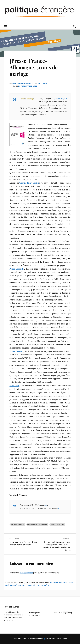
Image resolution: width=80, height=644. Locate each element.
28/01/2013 (43, 83)
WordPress (38, 639)
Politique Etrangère (21, 83)
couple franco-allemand (37, 524)
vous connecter (26, 573)
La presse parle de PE (28, 86)
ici (46, 505)
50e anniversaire (18, 524)
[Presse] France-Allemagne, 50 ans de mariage (34, 67)
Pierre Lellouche (17, 269)
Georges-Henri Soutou (29, 183)
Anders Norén (61, 639)
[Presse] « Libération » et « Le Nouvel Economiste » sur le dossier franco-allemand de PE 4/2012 (57, 546)
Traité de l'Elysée (57, 524)
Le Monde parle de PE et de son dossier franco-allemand (23, 543)
